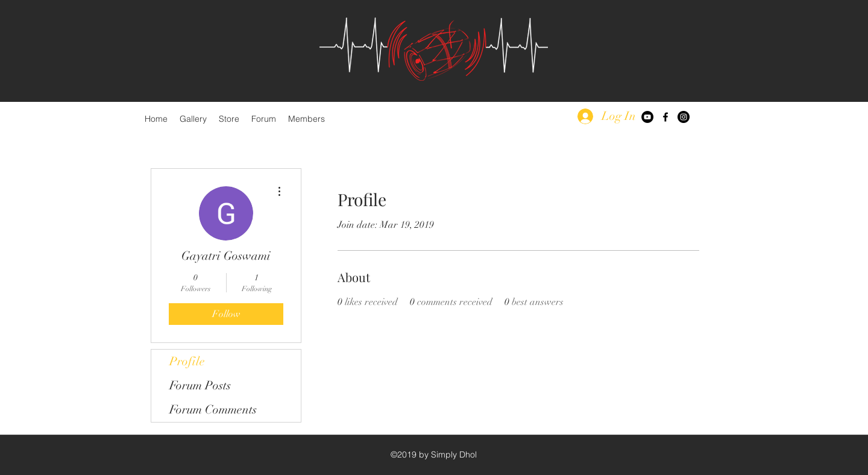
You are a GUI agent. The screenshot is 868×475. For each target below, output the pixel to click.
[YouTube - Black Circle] (647, 117)
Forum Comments (213, 410)
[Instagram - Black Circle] (684, 117)
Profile (187, 361)
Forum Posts (200, 385)
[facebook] (665, 117)
